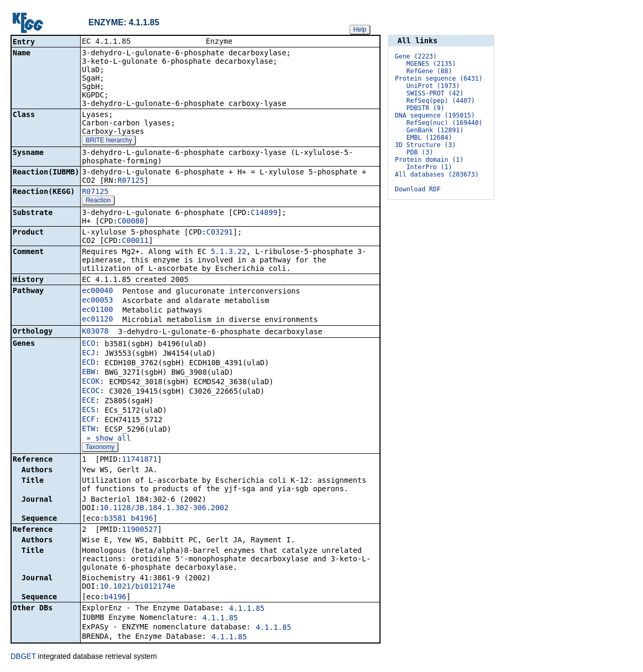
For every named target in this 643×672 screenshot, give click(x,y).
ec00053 (97, 301)
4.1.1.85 (247, 609)
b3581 (115, 519)
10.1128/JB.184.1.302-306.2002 (164, 509)
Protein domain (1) (429, 160)
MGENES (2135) (431, 64)
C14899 (264, 213)
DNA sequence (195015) (435, 115)
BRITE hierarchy (109, 141)
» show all (106, 439)
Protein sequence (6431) (439, 79)
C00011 (135, 241)
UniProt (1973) (433, 86)
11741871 (139, 460)
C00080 (131, 222)
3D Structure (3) (425, 145)
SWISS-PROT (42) (435, 93)
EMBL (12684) (429, 138)
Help (360, 30)
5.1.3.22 (228, 252)
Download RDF (418, 189)
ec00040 (97, 291)
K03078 (95, 332)
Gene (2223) (416, 56)
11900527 (139, 530)
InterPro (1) (429, 167)
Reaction (98, 201)
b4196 (142, 519)
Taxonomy (100, 448)
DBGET (23, 657)
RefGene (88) (429, 71)
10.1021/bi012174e (137, 587)
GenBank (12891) (435, 130)
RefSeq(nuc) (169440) (445, 123)
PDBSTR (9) (425, 108)
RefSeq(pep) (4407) (441, 101)
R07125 (131, 181)
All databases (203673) (437, 174)
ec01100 (97, 310)
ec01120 (97, 320)
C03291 (220, 233)
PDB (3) (420, 152)
